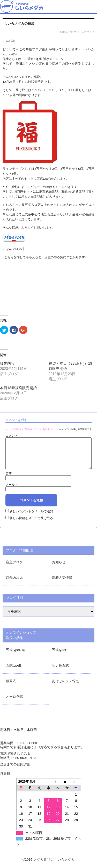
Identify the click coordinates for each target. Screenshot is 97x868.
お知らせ (59, 568)
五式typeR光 (15, 656)
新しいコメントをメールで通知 (31, 517)
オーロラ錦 (14, 703)
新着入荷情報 (62, 584)
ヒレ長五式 (60, 672)
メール (11, 491)
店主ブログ (88, 32)
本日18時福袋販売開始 (18, 388)
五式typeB (14, 672)
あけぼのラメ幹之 (65, 687)
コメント (12, 435)
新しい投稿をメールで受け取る (31, 524)
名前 (10, 480)
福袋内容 (7, 363)
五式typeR (60, 656)
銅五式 (11, 687)
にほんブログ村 (13, 249)
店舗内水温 (14, 584)
